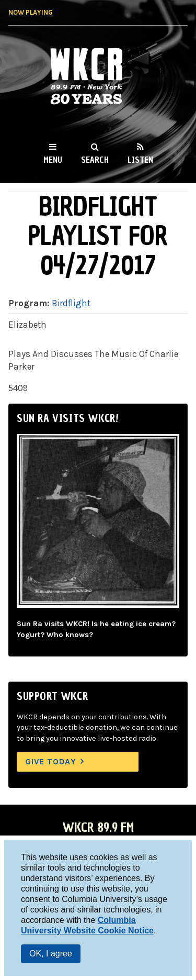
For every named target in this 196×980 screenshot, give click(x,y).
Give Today (51, 761)
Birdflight (71, 303)
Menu (53, 160)
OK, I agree (51, 954)
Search (95, 160)
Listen (140, 160)
